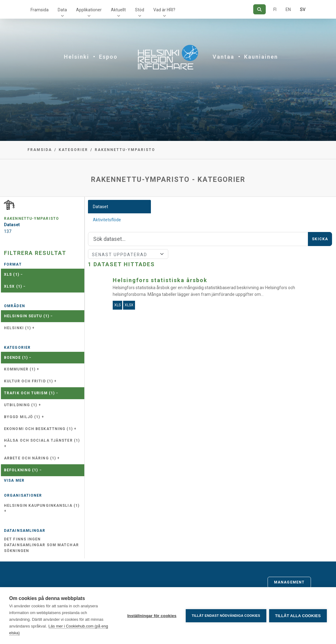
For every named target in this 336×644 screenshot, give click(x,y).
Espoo (108, 57)
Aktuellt (118, 10)
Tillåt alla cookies (298, 616)
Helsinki (77, 57)
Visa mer (14, 480)
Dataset (100, 207)
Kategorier (73, 150)
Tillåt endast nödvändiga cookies (225, 616)
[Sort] (128, 254)
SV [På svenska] (303, 9)
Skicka (320, 239)
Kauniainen (261, 57)
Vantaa (223, 57)
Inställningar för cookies (151, 616)
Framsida (40, 10)
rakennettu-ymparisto (125, 150)
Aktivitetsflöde (107, 220)
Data (62, 10)
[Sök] (259, 9)
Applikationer (89, 10)
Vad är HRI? (164, 10)
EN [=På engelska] (288, 9)
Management (289, 582)
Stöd (140, 10)
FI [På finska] (275, 9)
